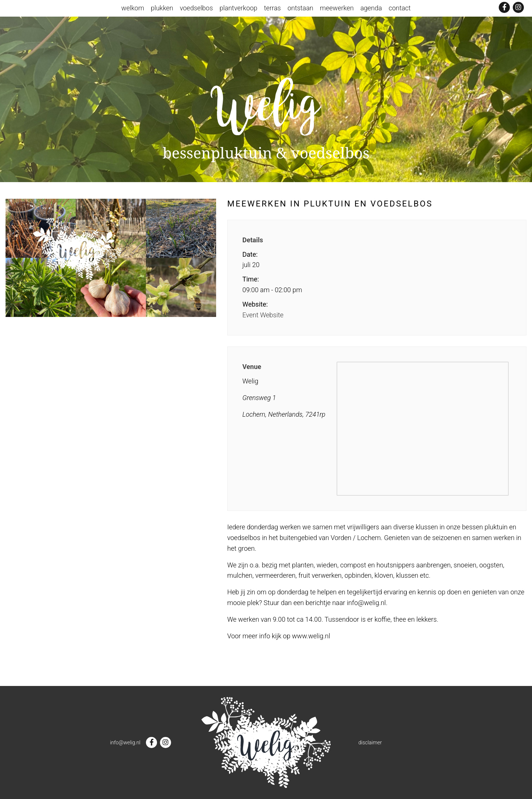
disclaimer (370, 742)
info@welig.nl (125, 742)
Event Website (263, 315)
